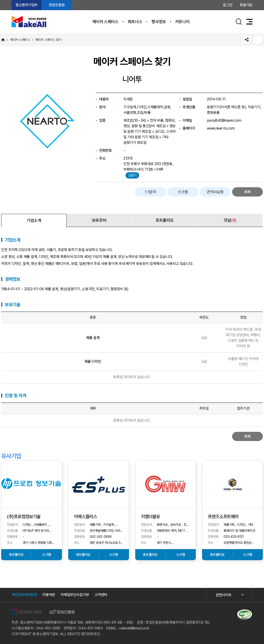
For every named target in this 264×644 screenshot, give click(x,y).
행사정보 (159, 22)
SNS (247, 40)
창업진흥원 (57, 5)
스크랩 (183, 192)
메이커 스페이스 (106, 22)
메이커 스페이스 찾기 (48, 40)
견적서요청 (215, 192)
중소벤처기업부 (27, 5)
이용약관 (49, 595)
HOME (3, 40)
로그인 (228, 5)
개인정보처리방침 (24, 595)
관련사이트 (224, 595)
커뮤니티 (183, 22)
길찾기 (132, 175)
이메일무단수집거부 (75, 595)
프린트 (258, 40)
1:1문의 (150, 192)
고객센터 (101, 595)
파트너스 (135, 22)
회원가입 (246, 5)
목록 (247, 192)
